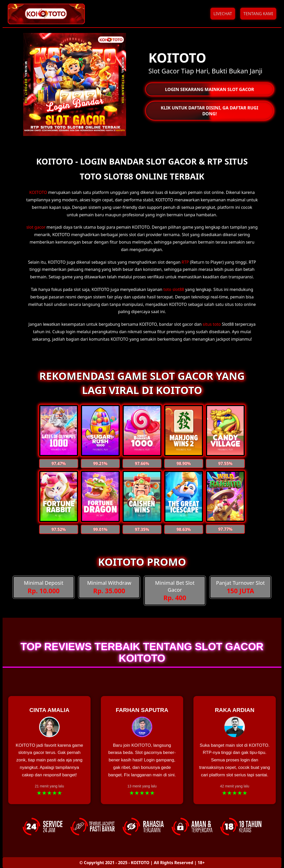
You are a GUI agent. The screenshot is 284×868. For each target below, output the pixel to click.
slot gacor (36, 227)
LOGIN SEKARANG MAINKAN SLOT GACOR (210, 89)
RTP (185, 262)
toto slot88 (174, 289)
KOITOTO (38, 192)
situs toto (212, 324)
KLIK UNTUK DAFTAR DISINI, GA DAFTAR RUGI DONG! (210, 111)
